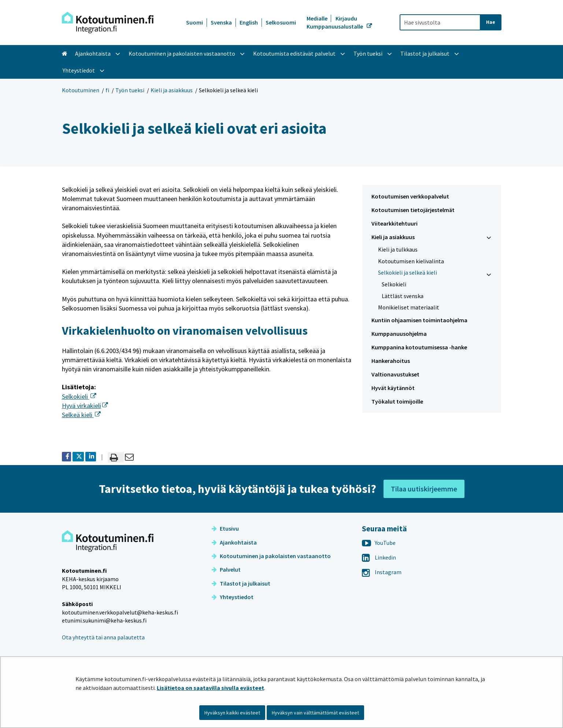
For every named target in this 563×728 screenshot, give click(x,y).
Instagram (382, 572)
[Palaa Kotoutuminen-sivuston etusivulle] (108, 23)
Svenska (221, 22)
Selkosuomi (281, 22)
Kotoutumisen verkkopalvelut (410, 196)
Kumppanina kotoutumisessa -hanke (419, 347)
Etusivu (225, 528)
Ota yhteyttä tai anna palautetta (103, 637)
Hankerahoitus (391, 361)
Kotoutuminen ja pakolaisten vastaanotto (271, 556)
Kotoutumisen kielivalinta (411, 261)
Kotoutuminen (81, 90)
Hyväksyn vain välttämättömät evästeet (315, 713)
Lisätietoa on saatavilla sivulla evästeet (210, 688)
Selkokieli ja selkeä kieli (408, 272)
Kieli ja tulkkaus (398, 249)
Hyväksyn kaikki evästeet (232, 713)
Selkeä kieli (81, 415)
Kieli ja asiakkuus (172, 90)
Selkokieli (79, 396)
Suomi (195, 22)
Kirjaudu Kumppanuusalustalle (335, 22)
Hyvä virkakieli (85, 406)
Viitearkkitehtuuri (395, 223)
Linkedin (379, 557)
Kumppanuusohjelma (399, 334)
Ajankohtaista (234, 542)
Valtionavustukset (395, 374)
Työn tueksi (130, 90)
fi (107, 90)
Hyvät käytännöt (393, 388)
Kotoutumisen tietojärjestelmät (413, 210)
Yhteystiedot (233, 597)
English (249, 22)
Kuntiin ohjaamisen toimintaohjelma (419, 320)
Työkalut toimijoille (397, 401)
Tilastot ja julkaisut (241, 583)
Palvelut (226, 569)
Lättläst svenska (403, 296)
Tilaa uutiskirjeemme (424, 489)
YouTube (379, 543)
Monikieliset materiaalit (409, 307)
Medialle (318, 18)
